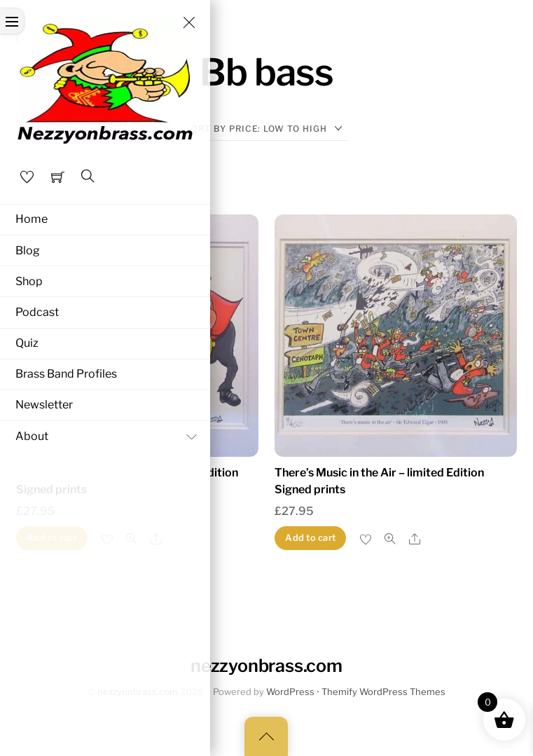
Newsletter (44, 405)
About (109, 437)
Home (32, 219)
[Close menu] (189, 22)
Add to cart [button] (310, 538)
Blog (28, 250)
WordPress (290, 692)
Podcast (37, 312)
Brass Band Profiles (66, 374)
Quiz (27, 343)
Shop (29, 281)
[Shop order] (266, 129)
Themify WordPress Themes (383, 692)
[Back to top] (266, 736)
